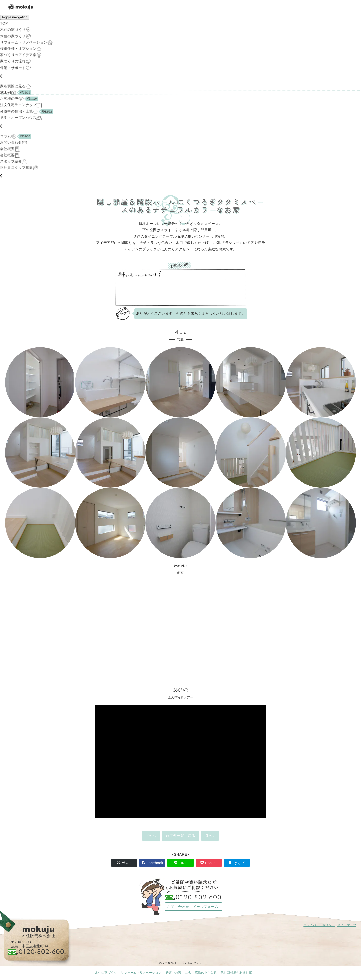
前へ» (210, 836)
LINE (181, 863)
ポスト (124, 863)
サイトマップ (347, 925)
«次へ (151, 836)
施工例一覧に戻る (180, 836)
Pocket (209, 863)
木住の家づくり (106, 973)
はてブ (237, 863)
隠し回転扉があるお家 (236, 973)
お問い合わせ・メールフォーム (193, 907)
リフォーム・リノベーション (141, 973)
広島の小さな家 (206, 973)
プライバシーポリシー (319, 925)
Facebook (152, 863)
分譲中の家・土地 (178, 973)
